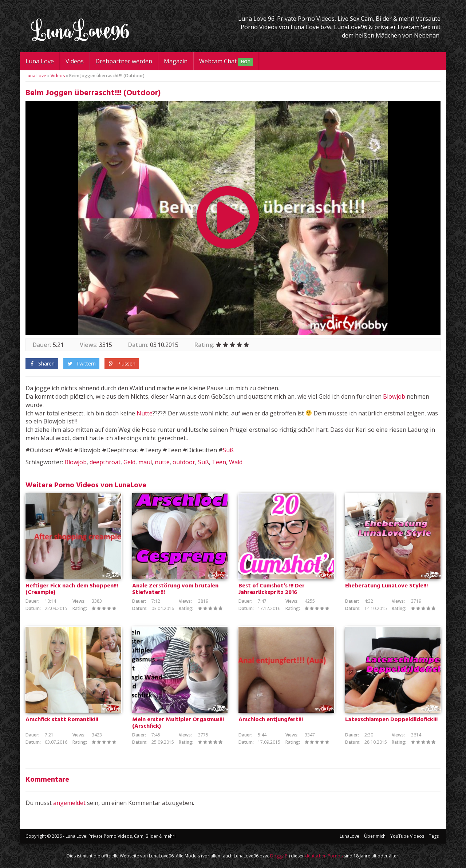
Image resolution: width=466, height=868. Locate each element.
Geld (129, 462)
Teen (219, 462)
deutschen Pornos (324, 856)
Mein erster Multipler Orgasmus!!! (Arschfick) (178, 723)
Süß (228, 450)
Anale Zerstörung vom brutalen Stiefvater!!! (175, 589)
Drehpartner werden (124, 61)
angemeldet (69, 803)
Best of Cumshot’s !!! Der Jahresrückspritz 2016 (272, 589)
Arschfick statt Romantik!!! (62, 720)
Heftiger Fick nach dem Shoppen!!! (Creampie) (72, 589)
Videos (75, 61)
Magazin (176, 61)
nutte (162, 462)
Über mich (375, 836)
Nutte (145, 413)
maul (145, 462)
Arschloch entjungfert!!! (271, 720)
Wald (236, 462)
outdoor (184, 462)
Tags (434, 836)
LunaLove (349, 836)
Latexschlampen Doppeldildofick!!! (391, 720)
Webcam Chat (226, 62)
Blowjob (394, 396)
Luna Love (40, 61)
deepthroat (105, 462)
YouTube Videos (407, 836)
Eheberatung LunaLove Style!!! (386, 586)
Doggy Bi (279, 856)
